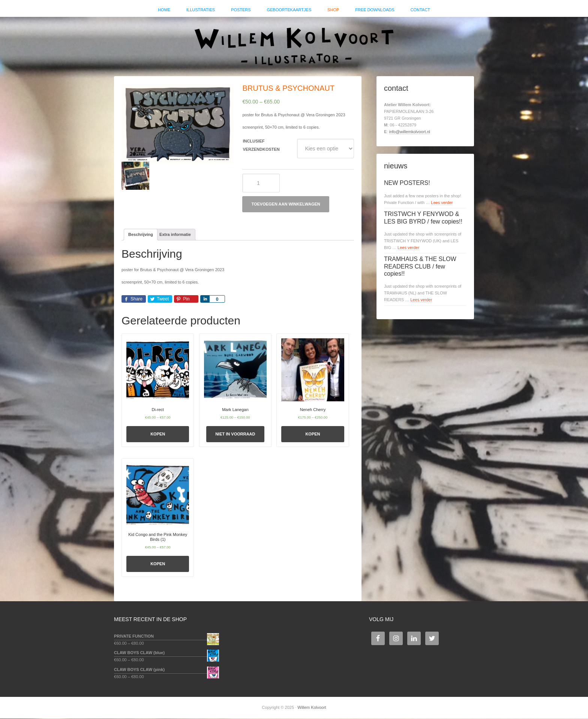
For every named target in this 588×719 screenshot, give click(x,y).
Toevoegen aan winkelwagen (286, 205)
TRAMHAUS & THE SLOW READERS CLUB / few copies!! (420, 267)
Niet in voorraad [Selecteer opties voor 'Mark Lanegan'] (235, 435)
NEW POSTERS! (407, 184)
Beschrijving (141, 235)
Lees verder (442, 203)
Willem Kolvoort (294, 43)
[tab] (141, 235)
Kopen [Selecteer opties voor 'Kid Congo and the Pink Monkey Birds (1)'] (158, 564)
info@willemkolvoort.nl (409, 132)
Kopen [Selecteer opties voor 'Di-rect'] (158, 435)
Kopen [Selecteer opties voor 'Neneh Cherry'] (313, 435)
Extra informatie (175, 235)
